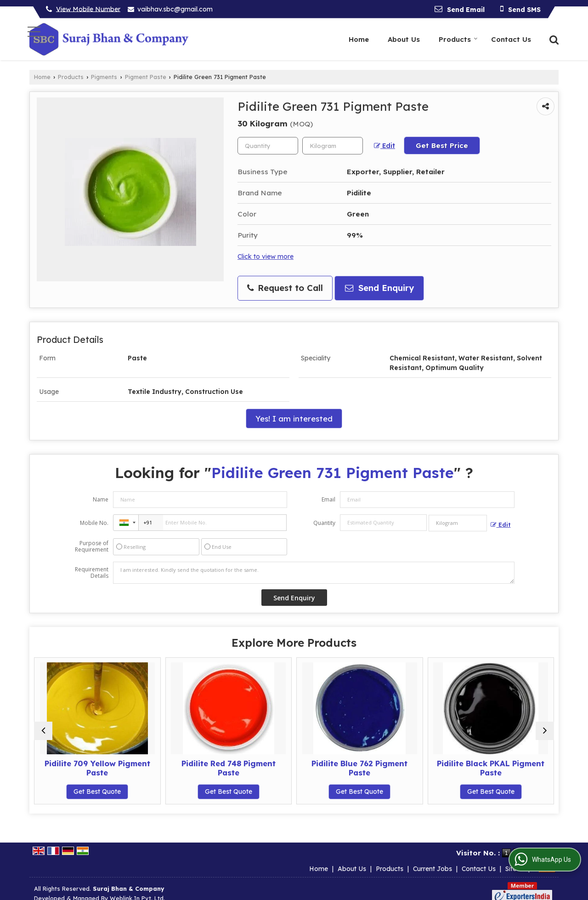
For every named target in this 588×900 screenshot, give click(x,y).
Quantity (324, 523)
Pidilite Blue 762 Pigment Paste (359, 768)
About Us (404, 39)
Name (101, 499)
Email (328, 499)
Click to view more (266, 256)
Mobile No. (94, 523)
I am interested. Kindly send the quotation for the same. (314, 573)
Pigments (104, 77)
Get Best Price (442, 145)
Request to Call (285, 288)
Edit (384, 146)
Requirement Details (92, 573)
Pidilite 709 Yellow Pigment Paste (97, 768)
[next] (545, 731)
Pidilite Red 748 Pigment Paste (229, 768)
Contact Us (511, 39)
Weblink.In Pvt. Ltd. (137, 889)
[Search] (553, 39)
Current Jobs (433, 859)
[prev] (43, 731)
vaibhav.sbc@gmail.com (175, 9)
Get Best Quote (97, 792)
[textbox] (333, 146)
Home (359, 39)
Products (458, 39)
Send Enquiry (379, 288)
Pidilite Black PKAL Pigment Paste (491, 768)
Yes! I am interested (294, 419)
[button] (88, 9)
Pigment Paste (146, 77)
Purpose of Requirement (92, 547)
